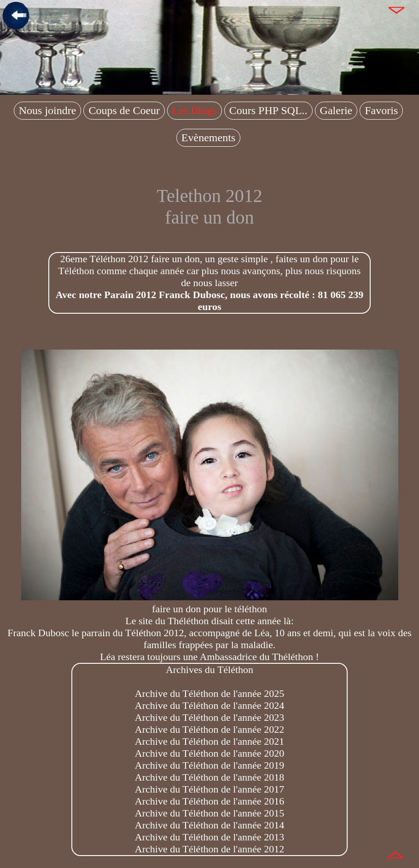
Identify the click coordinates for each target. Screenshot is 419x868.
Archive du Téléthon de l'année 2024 (209, 705)
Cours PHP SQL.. (268, 110)
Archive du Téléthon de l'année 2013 (209, 837)
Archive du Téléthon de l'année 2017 (209, 789)
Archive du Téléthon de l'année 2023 (209, 717)
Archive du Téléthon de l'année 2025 (209, 693)
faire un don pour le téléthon (210, 603)
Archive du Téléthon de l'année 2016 (209, 801)
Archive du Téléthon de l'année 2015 (209, 813)
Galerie (336, 110)
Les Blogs (195, 110)
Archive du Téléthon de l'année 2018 (209, 777)
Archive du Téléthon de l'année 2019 (209, 765)
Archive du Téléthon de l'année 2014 (209, 825)
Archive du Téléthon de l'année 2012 (209, 849)
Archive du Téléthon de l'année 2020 (209, 753)
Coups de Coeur (124, 110)
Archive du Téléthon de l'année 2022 (209, 729)
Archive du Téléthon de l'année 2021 (209, 741)
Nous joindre (48, 110)
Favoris (381, 110)
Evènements (208, 138)
